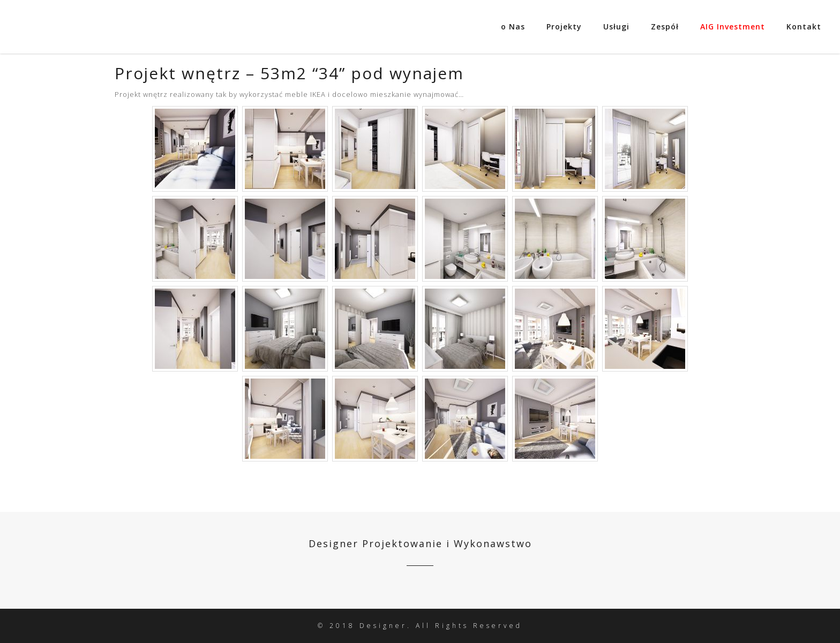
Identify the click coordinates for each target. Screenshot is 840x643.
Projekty (564, 27)
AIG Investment (733, 27)
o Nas (513, 27)
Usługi (616, 27)
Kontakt (804, 27)
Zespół (665, 27)
